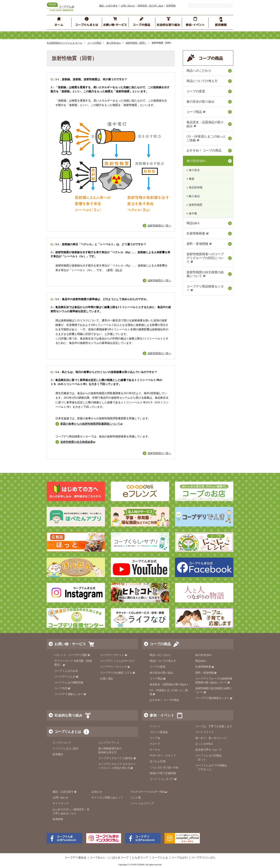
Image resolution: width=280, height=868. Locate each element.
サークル (155, 750)
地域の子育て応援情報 (163, 773)
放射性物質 (196, 205)
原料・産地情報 (199, 244)
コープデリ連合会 (75, 858)
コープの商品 (94, 43)
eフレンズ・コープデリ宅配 (72, 655)
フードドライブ (204, 732)
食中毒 (193, 214)
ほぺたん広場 (157, 761)
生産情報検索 (198, 233)
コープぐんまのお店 (66, 671)
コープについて (62, 743)
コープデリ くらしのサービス (117, 661)
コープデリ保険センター (70, 694)
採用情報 (171, 6)
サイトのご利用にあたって (107, 798)
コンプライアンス (109, 743)
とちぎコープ (140, 858)
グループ (155, 744)
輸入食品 (194, 196)
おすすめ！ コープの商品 (204, 150)
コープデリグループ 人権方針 (117, 758)
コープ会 (155, 738)
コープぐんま (160, 858)
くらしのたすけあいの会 (164, 767)
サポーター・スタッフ (163, 756)
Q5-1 (118, 270)
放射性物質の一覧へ (159, 226)
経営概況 (58, 754)
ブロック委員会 (159, 732)
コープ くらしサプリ (163, 779)
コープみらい (98, 858)
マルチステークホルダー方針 (149, 792)
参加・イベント (162, 715)
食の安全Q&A (114, 43)
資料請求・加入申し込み (150, 6)
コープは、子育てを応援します (214, 726)
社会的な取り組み (68, 715)
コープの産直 (196, 91)
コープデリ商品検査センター (205, 288)
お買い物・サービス (70, 644)
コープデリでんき (66, 677)
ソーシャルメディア (142, 803)
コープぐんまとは (68, 732)
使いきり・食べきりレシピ (211, 738)
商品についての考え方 (202, 81)
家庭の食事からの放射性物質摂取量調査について (92, 424)
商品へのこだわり (199, 71)
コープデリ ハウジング (115, 667)
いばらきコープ (119, 858)
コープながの (179, 858)
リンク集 (136, 798)
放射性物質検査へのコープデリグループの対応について (205, 258)
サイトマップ (60, 803)
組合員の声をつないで (208, 750)
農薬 (192, 179)
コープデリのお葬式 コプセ (118, 673)
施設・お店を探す (108, 6)
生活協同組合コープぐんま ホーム (64, 43)
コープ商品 (196, 112)
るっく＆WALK (204, 744)
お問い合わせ (128, 6)
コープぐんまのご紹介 (66, 749)
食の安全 (194, 170)
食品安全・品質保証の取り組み (205, 124)
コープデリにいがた (203, 858)
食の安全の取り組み (200, 102)
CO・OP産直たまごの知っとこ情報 (206, 138)
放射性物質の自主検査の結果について (205, 274)
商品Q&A (193, 223)
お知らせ (97, 792)
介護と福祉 (107, 679)
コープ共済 (62, 688)
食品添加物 (196, 187)
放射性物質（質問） (136, 43)
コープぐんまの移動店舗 (69, 683)
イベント (155, 726)
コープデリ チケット (114, 655)
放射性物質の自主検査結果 (78, 442)
